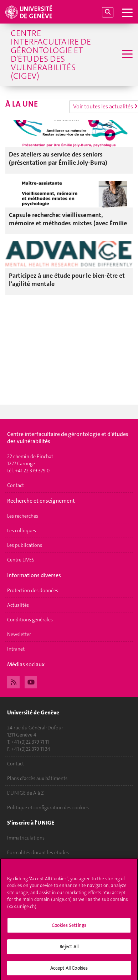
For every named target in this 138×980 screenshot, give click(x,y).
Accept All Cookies (69, 970)
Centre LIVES (21, 560)
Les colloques (22, 530)
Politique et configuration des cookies (48, 807)
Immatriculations (26, 838)
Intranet (16, 649)
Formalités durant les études (38, 852)
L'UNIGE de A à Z (25, 793)
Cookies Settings (69, 928)
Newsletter (19, 634)
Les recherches (23, 516)
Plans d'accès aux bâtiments (37, 778)
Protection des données (33, 590)
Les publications (25, 545)
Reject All (69, 949)
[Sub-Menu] (126, 55)
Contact (16, 485)
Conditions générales (30, 620)
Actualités (18, 605)
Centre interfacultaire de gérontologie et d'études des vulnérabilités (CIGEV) (51, 55)
